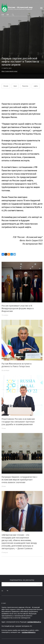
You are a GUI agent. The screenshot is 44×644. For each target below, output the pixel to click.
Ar (8, 15)
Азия (15, 86)
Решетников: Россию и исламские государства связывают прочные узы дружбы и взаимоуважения (18, 422)
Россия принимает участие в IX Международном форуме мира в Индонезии (18, 309)
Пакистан (25, 86)
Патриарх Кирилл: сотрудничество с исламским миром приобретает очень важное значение (19, 480)
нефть (36, 86)
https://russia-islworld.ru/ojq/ (10, 71)
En (3, 15)
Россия (6, 86)
